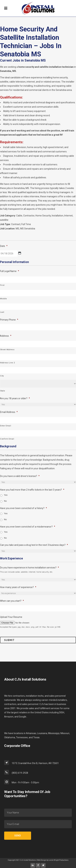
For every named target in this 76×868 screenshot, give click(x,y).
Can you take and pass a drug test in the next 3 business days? (34, 545)
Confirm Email (7, 439)
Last (2, 312)
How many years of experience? (18, 587)
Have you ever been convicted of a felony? (23, 508)
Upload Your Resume (11, 617)
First (2, 285)
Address (6, 336)
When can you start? (12, 601)
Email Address (9, 412)
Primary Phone (9, 320)
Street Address (7, 349)
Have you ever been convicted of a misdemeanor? (28, 527)
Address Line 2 (7, 363)
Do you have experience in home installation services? (29, 568)
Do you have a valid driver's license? (20, 476)
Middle (4, 299)
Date (4, 246)
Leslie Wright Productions (59, 860)
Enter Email (6, 426)
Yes (6, 495)
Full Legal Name (10, 271)
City (2, 376)
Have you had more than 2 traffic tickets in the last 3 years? (32, 490)
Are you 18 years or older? (15, 398)
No (5, 501)
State (3, 391)
